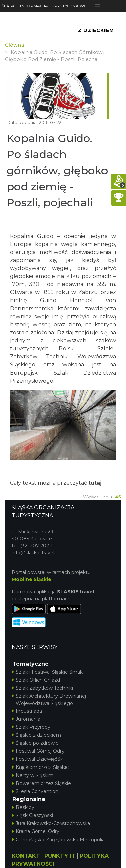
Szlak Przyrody (31, 727)
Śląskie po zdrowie (36, 743)
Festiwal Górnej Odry (38, 751)
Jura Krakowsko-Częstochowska (51, 823)
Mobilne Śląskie (32, 579)
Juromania (26, 719)
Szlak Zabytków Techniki (43, 688)
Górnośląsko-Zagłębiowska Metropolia (59, 840)
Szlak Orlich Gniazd (36, 680)
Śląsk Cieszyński (33, 815)
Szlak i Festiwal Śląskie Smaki (48, 672)
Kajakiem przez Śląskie (41, 767)
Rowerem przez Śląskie (42, 783)
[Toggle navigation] (98, 6)
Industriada (27, 711)
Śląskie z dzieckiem (37, 735)
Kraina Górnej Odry (36, 831)
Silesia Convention (35, 791)
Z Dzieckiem (96, 30)
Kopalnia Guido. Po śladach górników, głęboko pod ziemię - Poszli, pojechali (57, 170)
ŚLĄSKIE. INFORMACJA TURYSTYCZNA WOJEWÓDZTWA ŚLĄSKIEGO (47, 6)
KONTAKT (26, 856)
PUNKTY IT (60, 856)
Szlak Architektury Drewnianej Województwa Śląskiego (49, 700)
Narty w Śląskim (33, 775)
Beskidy (23, 807)
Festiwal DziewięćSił (38, 759)
